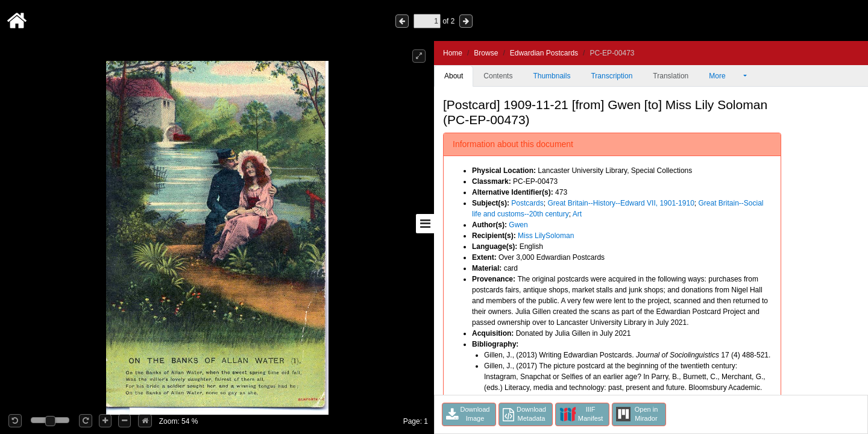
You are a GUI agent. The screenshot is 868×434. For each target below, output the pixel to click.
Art (577, 214)
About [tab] (454, 76)
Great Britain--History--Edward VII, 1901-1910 (621, 203)
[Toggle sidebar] (425, 224)
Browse (486, 53)
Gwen (518, 225)
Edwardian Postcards (544, 53)
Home (453, 53)
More (725, 76)
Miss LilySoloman (546, 236)
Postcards (527, 203)
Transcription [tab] (612, 76)
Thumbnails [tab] (552, 76)
